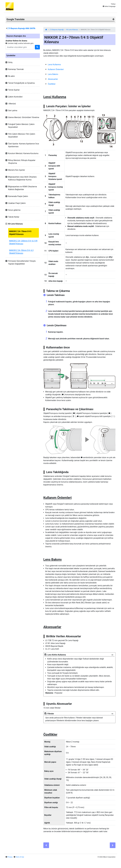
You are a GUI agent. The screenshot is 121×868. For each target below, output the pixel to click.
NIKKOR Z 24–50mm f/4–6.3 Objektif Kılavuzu (21, 252)
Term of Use (20, 857)
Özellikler (52, 84)
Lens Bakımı (53, 74)
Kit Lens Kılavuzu (72, 30)
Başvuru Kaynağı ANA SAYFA (21, 28)
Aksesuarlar (53, 79)
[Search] (20, 47)
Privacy (10, 857)
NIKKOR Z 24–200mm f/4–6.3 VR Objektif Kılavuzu (23, 242)
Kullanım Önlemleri (56, 69)
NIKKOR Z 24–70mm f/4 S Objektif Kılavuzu (20, 233)
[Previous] (46, 845)
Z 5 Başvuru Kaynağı (57, 30)
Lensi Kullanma (54, 65)
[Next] (113, 845)
